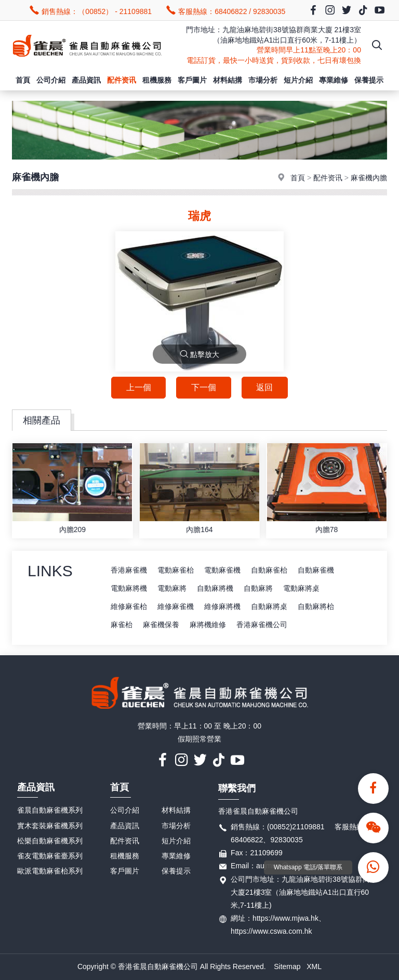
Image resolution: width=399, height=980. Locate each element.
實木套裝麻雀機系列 (50, 826)
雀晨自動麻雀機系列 (50, 811)
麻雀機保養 (161, 625)
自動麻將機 (215, 588)
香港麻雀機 (129, 570)
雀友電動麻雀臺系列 (50, 856)
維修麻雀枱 (129, 606)
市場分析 (263, 80)
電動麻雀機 (222, 570)
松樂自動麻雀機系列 (50, 841)
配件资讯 (122, 80)
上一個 (138, 387)
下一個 (204, 387)
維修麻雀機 (176, 606)
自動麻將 (258, 588)
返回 (265, 387)
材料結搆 (228, 80)
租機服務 (157, 80)
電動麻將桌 (301, 588)
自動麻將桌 (269, 606)
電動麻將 (172, 588)
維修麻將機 (222, 606)
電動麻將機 (129, 588)
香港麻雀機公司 (262, 625)
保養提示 (369, 80)
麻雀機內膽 (369, 178)
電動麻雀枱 (176, 570)
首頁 (23, 80)
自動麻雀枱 (269, 570)
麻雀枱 (122, 625)
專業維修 (334, 80)
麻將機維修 (208, 625)
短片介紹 (298, 80)
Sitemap (287, 967)
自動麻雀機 (316, 570)
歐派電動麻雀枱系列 (50, 871)
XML (314, 967)
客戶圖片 (192, 80)
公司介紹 (51, 80)
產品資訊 (86, 80)
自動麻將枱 (316, 606)
